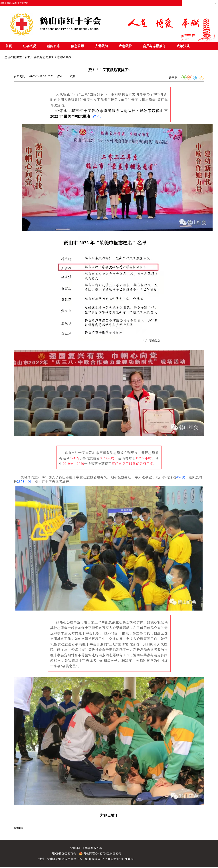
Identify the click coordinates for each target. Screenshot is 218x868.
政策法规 (183, 46)
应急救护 (125, 46)
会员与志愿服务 (154, 46)
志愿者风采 (64, 57)
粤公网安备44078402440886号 (100, 854)
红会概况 (29, 46)
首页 (9, 46)
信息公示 (77, 46)
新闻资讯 (53, 46)
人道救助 (101, 46)
